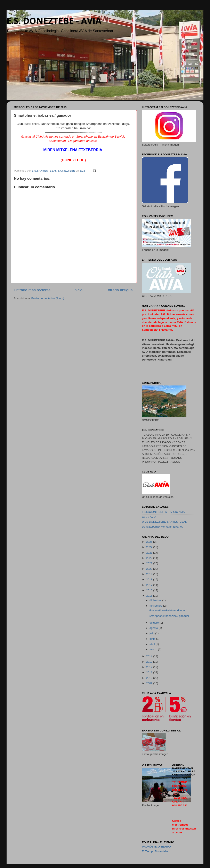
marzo (154, 649)
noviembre (156, 606)
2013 (150, 662)
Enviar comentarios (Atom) (48, 298)
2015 (150, 596)
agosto (154, 628)
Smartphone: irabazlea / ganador (169, 616)
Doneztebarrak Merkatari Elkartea (163, 527)
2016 (150, 590)
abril (152, 644)
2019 (150, 574)
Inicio (78, 290)
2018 (150, 579)
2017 (150, 585)
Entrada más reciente (32, 290)
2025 (150, 542)
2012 (150, 667)
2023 (150, 553)
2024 (150, 547)
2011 (150, 672)
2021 (150, 563)
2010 (150, 678)
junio (153, 639)
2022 (150, 558)
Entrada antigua (119, 290)
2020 (150, 569)
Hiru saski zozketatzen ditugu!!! (168, 610)
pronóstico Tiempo (156, 847)
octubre (155, 623)
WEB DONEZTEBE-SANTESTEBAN (165, 522)
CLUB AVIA (149, 517)
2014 (150, 656)
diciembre (156, 600)
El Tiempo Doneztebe (155, 851)
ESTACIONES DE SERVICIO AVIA (163, 512)
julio (152, 633)
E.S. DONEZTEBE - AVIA (54, 21)
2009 (150, 683)
